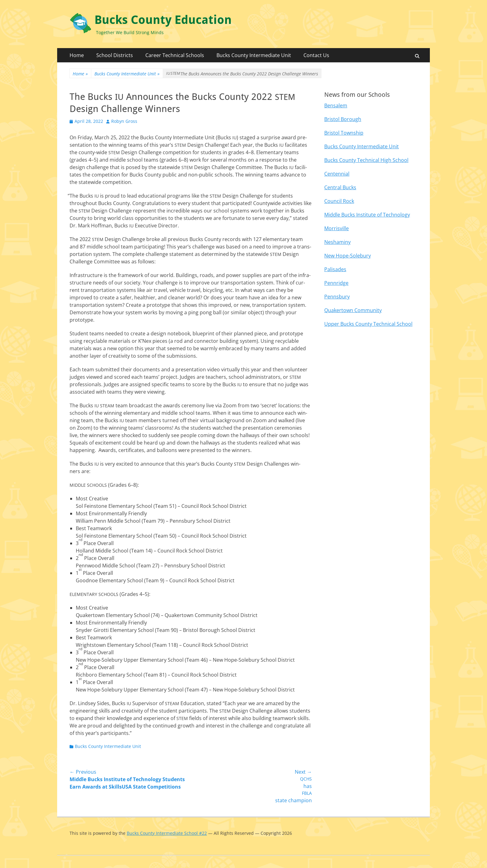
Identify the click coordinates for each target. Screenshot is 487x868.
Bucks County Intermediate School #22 (167, 833)
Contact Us (316, 55)
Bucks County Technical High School (366, 160)
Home (77, 55)
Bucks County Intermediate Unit (254, 55)
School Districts (115, 55)
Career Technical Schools (175, 55)
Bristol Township (344, 133)
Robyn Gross (124, 121)
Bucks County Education (163, 20)
